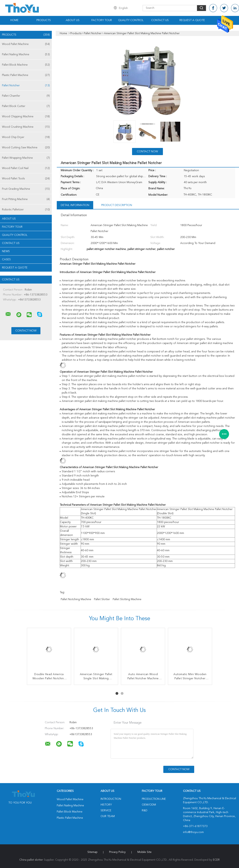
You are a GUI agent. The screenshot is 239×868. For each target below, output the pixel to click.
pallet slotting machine (127, 599)
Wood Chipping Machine (26, 117)
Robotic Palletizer (26, 210)
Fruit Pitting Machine (26, 199)
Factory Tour (102, 20)
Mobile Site (144, 852)
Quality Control (131, 20)
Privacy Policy (117, 852)
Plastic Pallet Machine (26, 75)
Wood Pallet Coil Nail (26, 168)
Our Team (108, 816)
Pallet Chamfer (26, 96)
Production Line (154, 799)
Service (106, 811)
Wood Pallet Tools (26, 179)
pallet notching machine (76, 599)
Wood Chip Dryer (26, 137)
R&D (145, 811)
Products (44, 20)
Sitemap (92, 852)
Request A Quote (192, 20)
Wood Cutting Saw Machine (26, 148)
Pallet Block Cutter (26, 106)
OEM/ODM (149, 805)
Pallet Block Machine (26, 65)
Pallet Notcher (26, 86)
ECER (216, 860)
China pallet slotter (31, 860)
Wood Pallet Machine (26, 44)
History (106, 805)
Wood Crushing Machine (26, 127)
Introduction (111, 799)
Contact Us (160, 20)
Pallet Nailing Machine (26, 54)
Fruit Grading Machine (26, 189)
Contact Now (147, 152)
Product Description (117, 205)
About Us (73, 20)
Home (14, 20)
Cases (6, 260)
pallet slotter (102, 599)
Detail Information (75, 205)
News (6, 251)
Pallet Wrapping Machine (26, 158)
